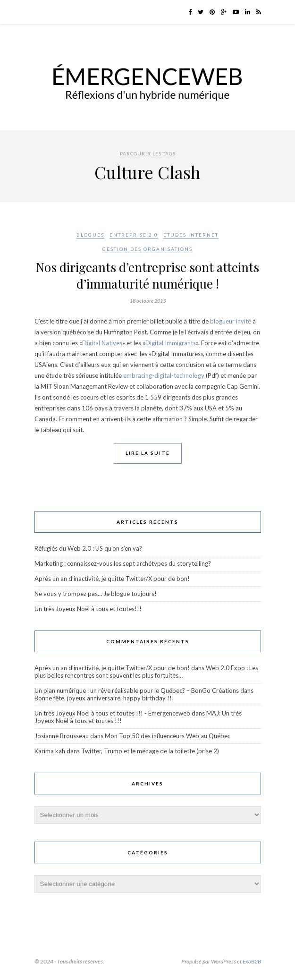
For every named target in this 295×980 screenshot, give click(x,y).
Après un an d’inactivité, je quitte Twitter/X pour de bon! (112, 579)
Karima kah (50, 751)
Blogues (90, 235)
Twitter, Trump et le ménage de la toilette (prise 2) (150, 751)
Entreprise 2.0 (134, 235)
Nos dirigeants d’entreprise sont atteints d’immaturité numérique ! (147, 275)
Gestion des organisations (147, 249)
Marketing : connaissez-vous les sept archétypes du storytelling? (123, 563)
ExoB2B (252, 961)
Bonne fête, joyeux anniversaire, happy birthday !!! (104, 698)
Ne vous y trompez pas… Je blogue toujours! (96, 594)
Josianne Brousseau (62, 736)
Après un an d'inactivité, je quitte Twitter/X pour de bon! (112, 668)
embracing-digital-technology (164, 375)
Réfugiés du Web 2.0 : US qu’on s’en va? (88, 548)
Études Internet (191, 235)
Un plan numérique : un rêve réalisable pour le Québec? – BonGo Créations (137, 690)
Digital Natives (102, 343)
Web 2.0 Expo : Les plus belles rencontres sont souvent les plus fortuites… (146, 672)
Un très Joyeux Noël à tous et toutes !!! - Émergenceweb (112, 713)
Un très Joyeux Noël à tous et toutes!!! (88, 609)
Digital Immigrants (171, 343)
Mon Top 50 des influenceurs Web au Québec (168, 736)
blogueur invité (231, 321)
